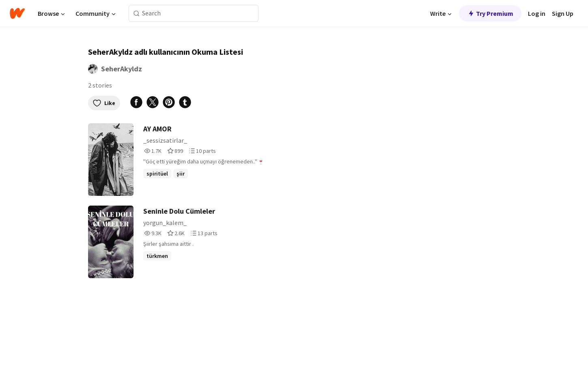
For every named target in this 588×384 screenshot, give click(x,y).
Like (104, 103)
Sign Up (563, 13)
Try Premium (490, 13)
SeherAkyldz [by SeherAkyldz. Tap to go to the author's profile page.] (122, 69)
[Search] (137, 14)
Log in (537, 13)
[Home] (17, 13)
